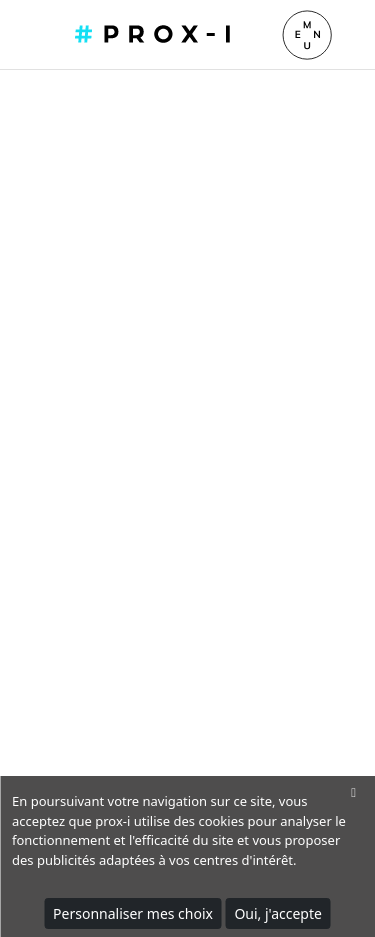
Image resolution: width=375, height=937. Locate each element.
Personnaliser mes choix (133, 913)
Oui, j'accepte (278, 913)
